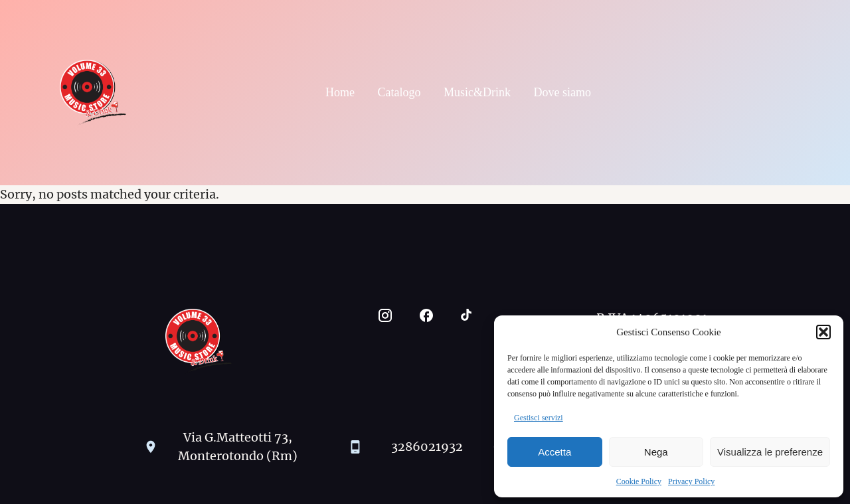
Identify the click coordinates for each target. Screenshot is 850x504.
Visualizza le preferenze (770, 452)
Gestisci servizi (539, 418)
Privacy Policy (691, 481)
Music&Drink (477, 92)
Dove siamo (562, 92)
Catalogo (399, 92)
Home (340, 92)
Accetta (554, 452)
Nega (656, 452)
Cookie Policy (639, 481)
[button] (823, 332)
